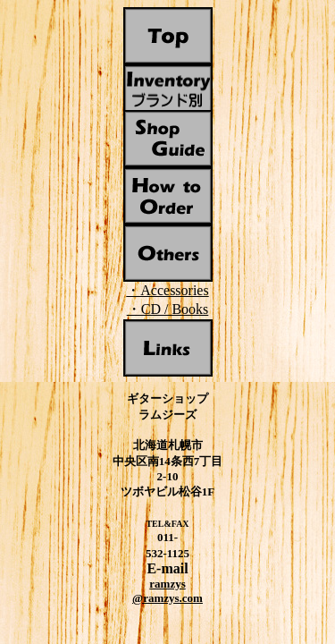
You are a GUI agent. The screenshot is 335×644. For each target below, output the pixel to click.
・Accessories (167, 290)
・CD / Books (168, 309)
